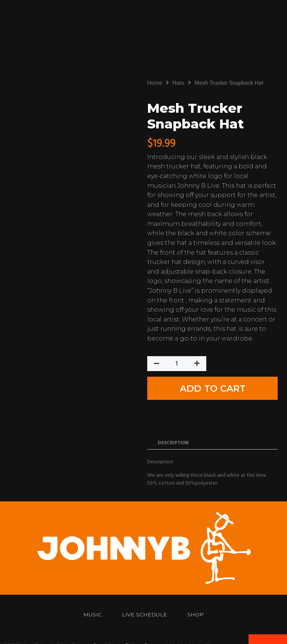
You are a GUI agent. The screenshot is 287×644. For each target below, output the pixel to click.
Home (155, 83)
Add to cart (245, 367)
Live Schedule (144, 592)
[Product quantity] (177, 367)
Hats (178, 83)
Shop (198, 592)
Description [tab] (173, 421)
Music (90, 592)
